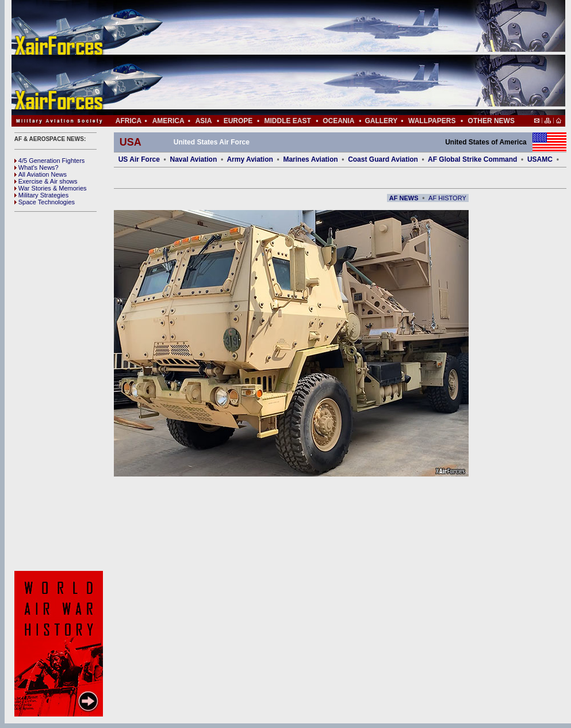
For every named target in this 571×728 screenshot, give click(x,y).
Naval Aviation (193, 159)
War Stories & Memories (51, 188)
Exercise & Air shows (46, 181)
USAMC (540, 159)
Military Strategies (41, 195)
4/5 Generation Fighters (51, 161)
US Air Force (139, 159)
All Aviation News (41, 174)
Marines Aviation (310, 159)
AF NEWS (404, 198)
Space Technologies (45, 202)
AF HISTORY (447, 198)
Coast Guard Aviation (383, 159)
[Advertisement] (323, 58)
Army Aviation (250, 159)
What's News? (37, 167)
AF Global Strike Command (472, 159)
